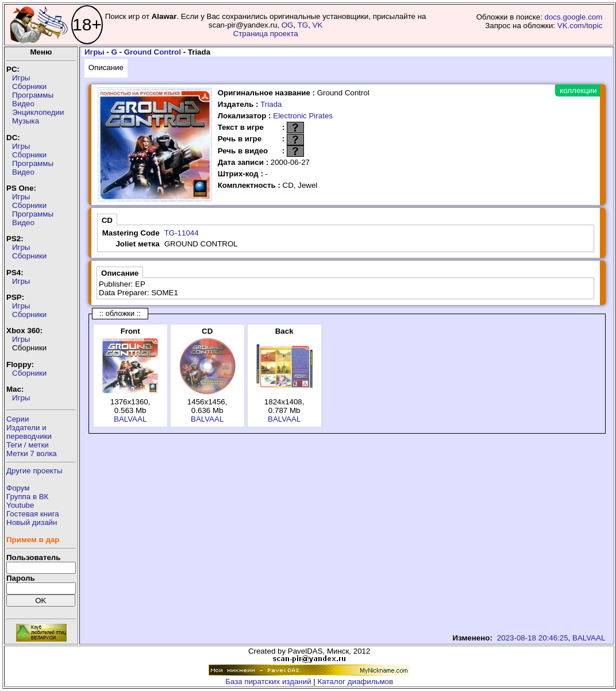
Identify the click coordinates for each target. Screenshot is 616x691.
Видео (23, 104)
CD (107, 220)
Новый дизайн (32, 522)
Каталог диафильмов (356, 682)
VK (318, 25)
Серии (18, 419)
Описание (106, 67)
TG (303, 25)
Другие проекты (34, 471)
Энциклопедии (38, 112)
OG (288, 25)
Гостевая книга (33, 514)
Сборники (29, 86)
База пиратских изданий (268, 682)
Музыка (26, 121)
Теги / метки (28, 445)
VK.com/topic (580, 26)
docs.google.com (574, 17)
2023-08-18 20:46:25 (533, 638)
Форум (18, 488)
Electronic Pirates (303, 116)
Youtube (20, 505)
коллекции (578, 90)
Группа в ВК (27, 497)
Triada (271, 104)
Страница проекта (266, 34)
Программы (33, 95)
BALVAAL (130, 419)
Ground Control (153, 52)
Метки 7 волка (32, 453)
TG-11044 (182, 233)
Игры (21, 78)
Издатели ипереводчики (29, 432)
